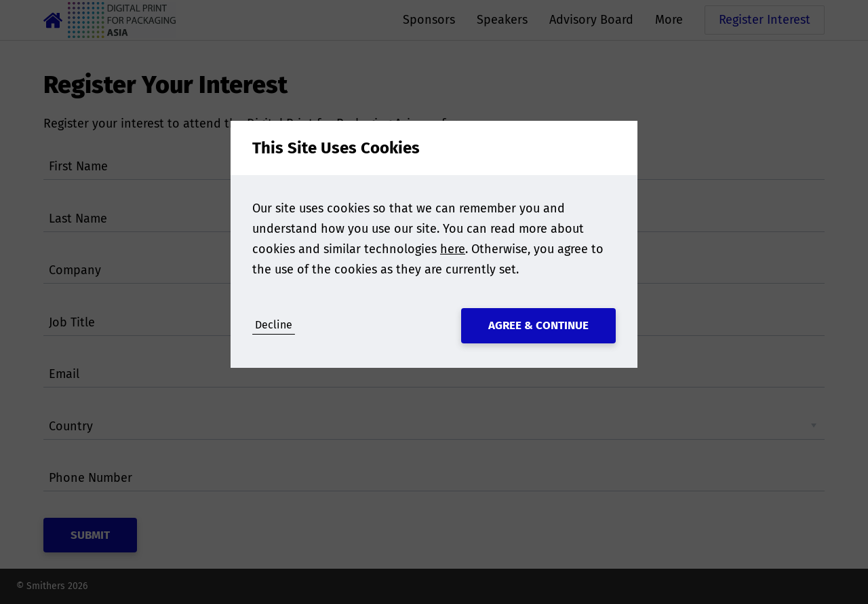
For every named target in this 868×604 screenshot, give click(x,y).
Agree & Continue (538, 325)
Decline (274, 325)
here (453, 249)
